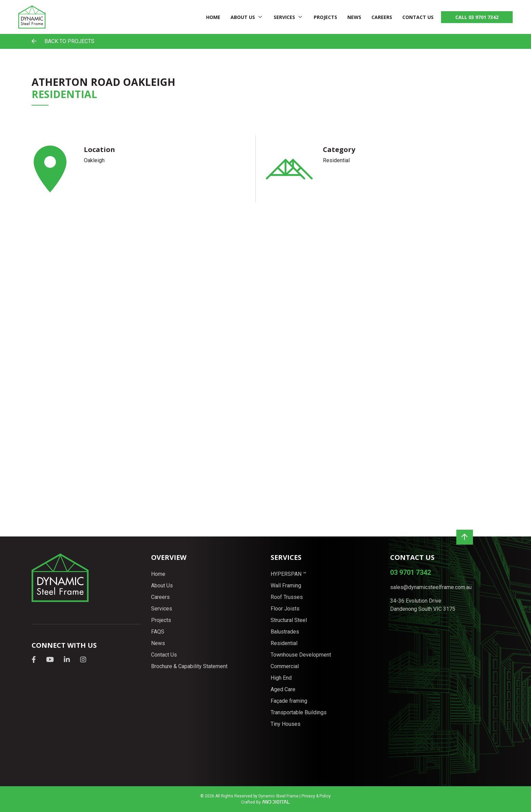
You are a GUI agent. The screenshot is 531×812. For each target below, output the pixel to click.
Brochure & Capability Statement (189, 666)
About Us (243, 17)
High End (281, 678)
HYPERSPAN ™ (288, 574)
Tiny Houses (286, 724)
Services (284, 17)
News (354, 17)
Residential (284, 643)
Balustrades (285, 632)
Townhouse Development (301, 655)
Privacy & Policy (316, 796)
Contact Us (418, 17)
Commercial (285, 666)
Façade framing (289, 701)
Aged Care (283, 689)
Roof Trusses (287, 597)
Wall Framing (286, 586)
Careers (382, 17)
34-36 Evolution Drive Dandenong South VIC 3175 (423, 605)
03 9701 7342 (410, 572)
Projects (325, 17)
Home (213, 17)
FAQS (158, 632)
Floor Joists (285, 609)
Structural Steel (289, 620)
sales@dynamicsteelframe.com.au (431, 587)
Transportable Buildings (299, 712)
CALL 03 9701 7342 (477, 17)
